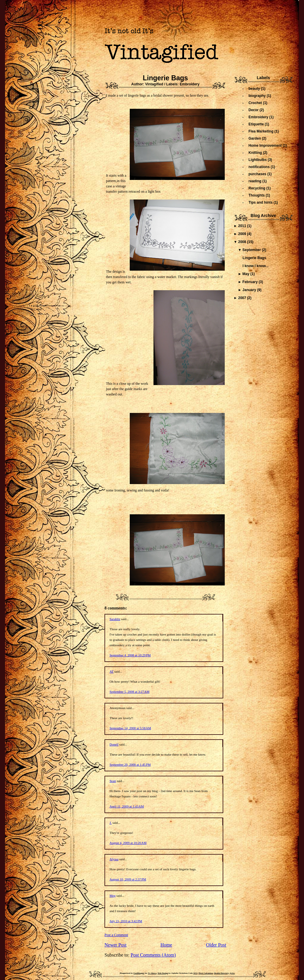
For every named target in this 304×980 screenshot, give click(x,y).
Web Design (163, 973)
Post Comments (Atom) (153, 955)
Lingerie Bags (165, 78)
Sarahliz (115, 619)
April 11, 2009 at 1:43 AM (127, 806)
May (247, 274)
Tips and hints (261, 202)
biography (258, 96)
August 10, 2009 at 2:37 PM (128, 879)
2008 (243, 242)
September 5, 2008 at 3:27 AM (129, 692)
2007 (243, 298)
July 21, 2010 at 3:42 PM (126, 921)
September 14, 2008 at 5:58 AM (130, 728)
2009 (243, 234)
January (250, 290)
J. (111, 823)
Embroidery (190, 84)
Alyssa (114, 859)
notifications (260, 167)
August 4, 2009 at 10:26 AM (128, 843)
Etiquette (257, 124)
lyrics (232, 973)
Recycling (257, 188)
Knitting (256, 153)
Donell (114, 744)
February (251, 282)
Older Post (216, 945)
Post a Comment (116, 935)
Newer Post (115, 945)
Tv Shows (152, 973)
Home (166, 945)
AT (111, 671)
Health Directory (221, 973)
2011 (243, 226)
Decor (254, 110)
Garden (255, 138)
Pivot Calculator (206, 973)
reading (255, 181)
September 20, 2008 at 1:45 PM (130, 764)
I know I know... (256, 266)
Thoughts (257, 195)
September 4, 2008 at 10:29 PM (130, 655)
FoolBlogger (139, 973)
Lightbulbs (258, 160)
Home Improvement (266, 146)
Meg (113, 896)
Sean (113, 781)
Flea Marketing (261, 131)
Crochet (256, 103)
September (252, 250)
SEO (195, 973)
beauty (255, 89)
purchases (258, 174)
